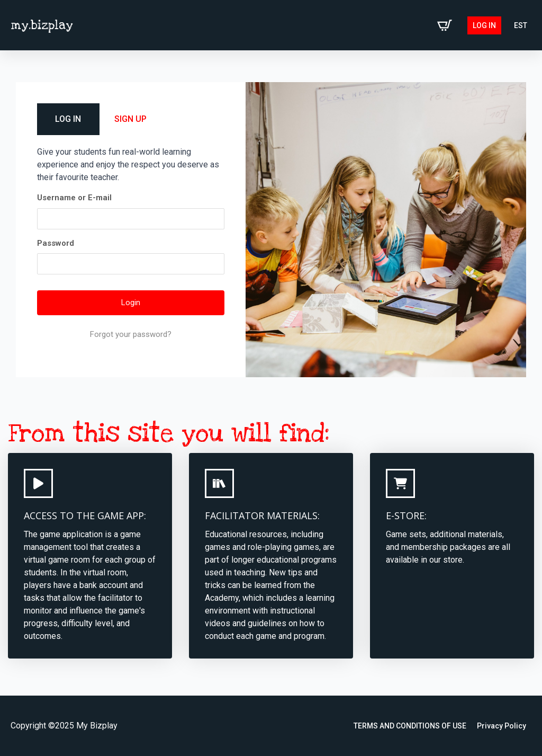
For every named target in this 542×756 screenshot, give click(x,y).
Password (56, 243)
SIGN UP (130, 119)
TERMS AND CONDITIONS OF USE (410, 726)
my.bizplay (42, 25)
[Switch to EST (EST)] (521, 25)
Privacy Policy (502, 726)
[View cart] (445, 25)
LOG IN (68, 119)
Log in (484, 25)
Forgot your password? (131, 334)
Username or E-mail (74, 198)
